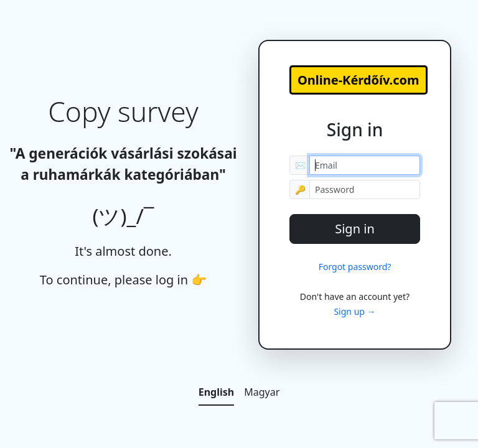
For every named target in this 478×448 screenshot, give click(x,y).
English (216, 392)
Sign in (355, 229)
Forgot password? (355, 267)
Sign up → (354, 311)
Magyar (262, 392)
